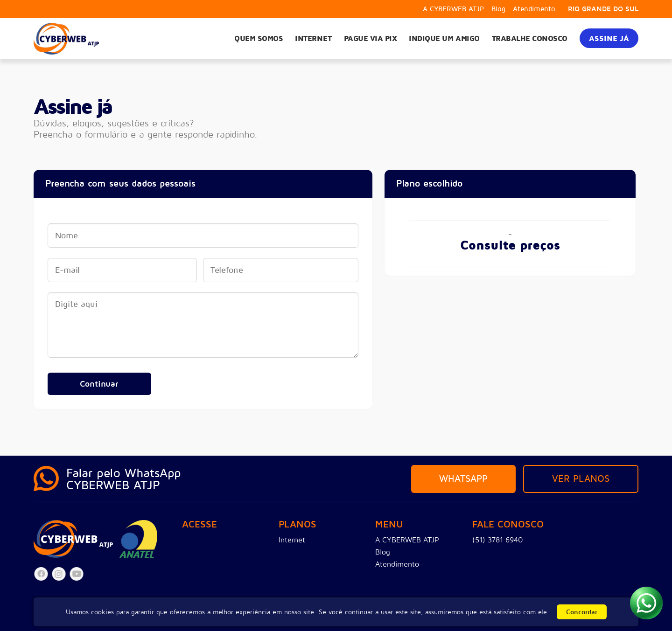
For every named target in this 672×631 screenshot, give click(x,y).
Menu (389, 525)
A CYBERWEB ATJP (453, 9)
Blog (498, 9)
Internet (313, 39)
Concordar (582, 612)
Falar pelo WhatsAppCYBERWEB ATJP (124, 479)
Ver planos (581, 479)
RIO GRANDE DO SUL (603, 9)
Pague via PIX (371, 39)
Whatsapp (463, 479)
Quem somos (259, 39)
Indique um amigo (444, 39)
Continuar (99, 384)
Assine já (609, 39)
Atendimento (534, 9)
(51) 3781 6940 (498, 540)
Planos (297, 525)
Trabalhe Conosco (530, 39)
